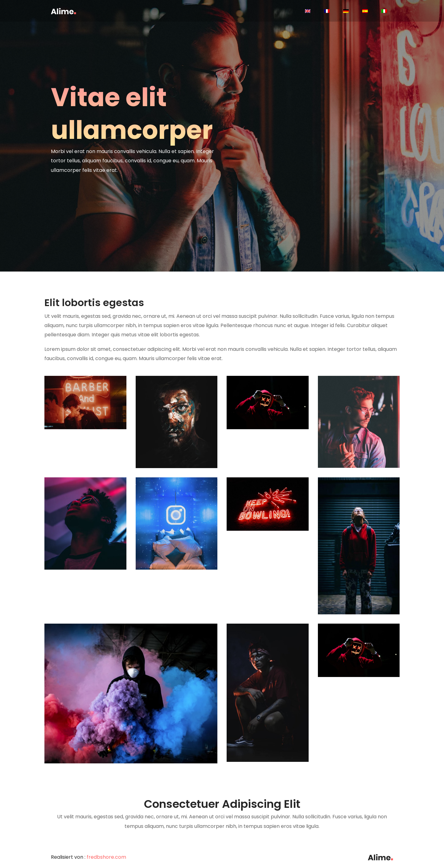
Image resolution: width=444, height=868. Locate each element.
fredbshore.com (106, 857)
